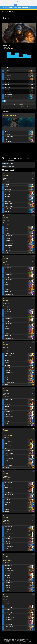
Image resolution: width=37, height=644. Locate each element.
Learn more (21, 5)
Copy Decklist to (19, 104)
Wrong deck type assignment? (19, 144)
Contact (13, 642)
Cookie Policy (25, 642)
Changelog (7, 642)
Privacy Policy (18, 642)
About (30, 642)
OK (16, 5)
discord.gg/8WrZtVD (28, 8)
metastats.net (26, 639)
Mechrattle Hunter (10, 115)
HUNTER (5, 175)
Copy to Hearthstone (8, 180)
